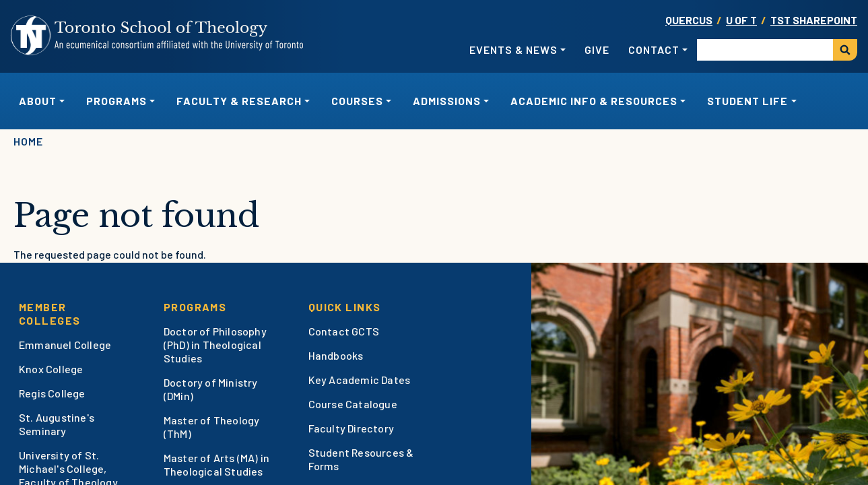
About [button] (38, 101)
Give (597, 50)
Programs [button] (116, 101)
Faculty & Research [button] (239, 101)
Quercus (689, 20)
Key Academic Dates (360, 380)
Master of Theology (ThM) (212, 427)
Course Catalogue (353, 404)
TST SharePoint (814, 20)
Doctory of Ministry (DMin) (211, 389)
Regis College (52, 393)
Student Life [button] (747, 101)
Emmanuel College (65, 345)
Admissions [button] (447, 101)
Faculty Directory (351, 428)
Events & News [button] (513, 50)
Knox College (51, 369)
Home (28, 141)
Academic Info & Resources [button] (594, 101)
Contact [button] (654, 50)
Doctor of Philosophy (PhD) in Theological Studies (215, 345)
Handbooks (336, 355)
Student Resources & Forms (361, 459)
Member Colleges (50, 314)
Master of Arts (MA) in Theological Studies (216, 464)
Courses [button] (357, 101)
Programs (195, 307)
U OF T (741, 20)
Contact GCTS (344, 331)
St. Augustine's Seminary (57, 424)
